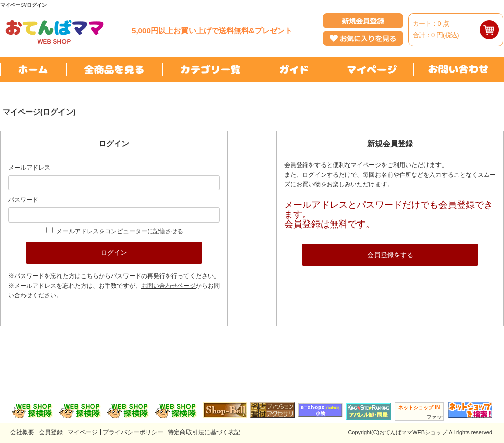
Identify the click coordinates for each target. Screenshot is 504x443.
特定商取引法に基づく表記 (204, 432)
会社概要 (22, 432)
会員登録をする (390, 255)
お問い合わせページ (168, 286)
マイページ (83, 432)
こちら (90, 276)
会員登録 (51, 432)
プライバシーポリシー (133, 432)
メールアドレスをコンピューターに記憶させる (120, 231)
